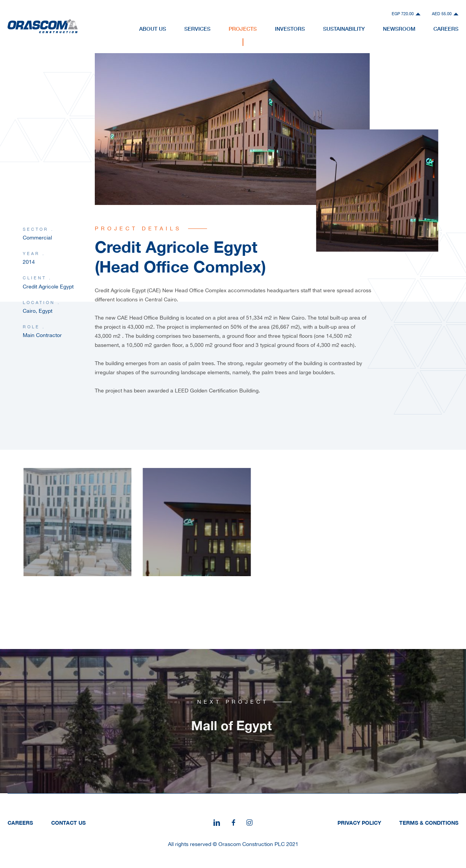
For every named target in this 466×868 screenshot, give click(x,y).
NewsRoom (399, 29)
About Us (153, 29)
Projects (243, 29)
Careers (446, 29)
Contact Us (68, 823)
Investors (290, 29)
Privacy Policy (359, 823)
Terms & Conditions (429, 823)
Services (197, 29)
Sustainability (344, 29)
